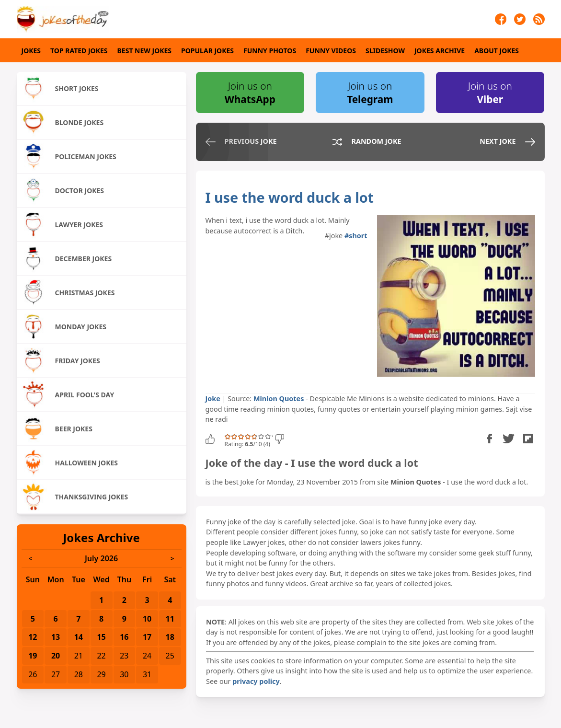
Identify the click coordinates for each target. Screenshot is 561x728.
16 (124, 637)
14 (79, 637)
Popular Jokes (207, 51)
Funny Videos (331, 51)
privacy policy (256, 681)
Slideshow (385, 51)
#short (356, 236)
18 (170, 637)
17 (147, 637)
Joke (213, 399)
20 (56, 656)
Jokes (31, 51)
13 (56, 637)
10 (147, 619)
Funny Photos (270, 51)
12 (33, 637)
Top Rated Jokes (79, 51)
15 (101, 637)
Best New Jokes (145, 51)
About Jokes (497, 51)
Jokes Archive (440, 51)
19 (33, 656)
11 (170, 619)
